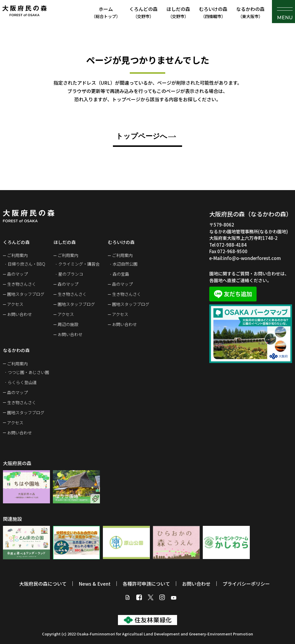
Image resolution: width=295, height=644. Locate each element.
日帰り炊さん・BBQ (26, 264)
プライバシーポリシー (246, 584)
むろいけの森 (213, 12)
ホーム (106, 12)
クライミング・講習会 (79, 264)
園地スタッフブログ (26, 294)
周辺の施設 (68, 324)
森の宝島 (121, 274)
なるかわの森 (250, 12)
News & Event (95, 584)
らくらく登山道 (22, 382)
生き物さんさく (22, 284)
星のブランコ (71, 274)
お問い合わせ (20, 314)
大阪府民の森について (43, 584)
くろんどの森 (143, 12)
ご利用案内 (17, 255)
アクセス (15, 304)
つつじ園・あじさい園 (28, 372)
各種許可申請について (146, 584)
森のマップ (17, 274)
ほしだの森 (178, 12)
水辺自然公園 (125, 264)
